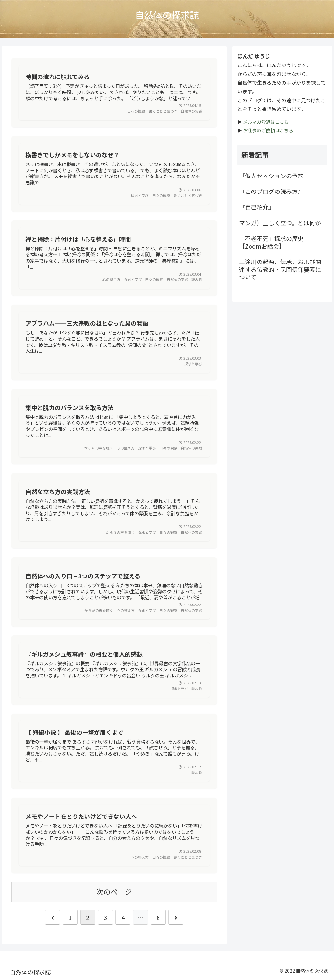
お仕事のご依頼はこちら (268, 130)
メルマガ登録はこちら (266, 122)
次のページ (114, 892)
